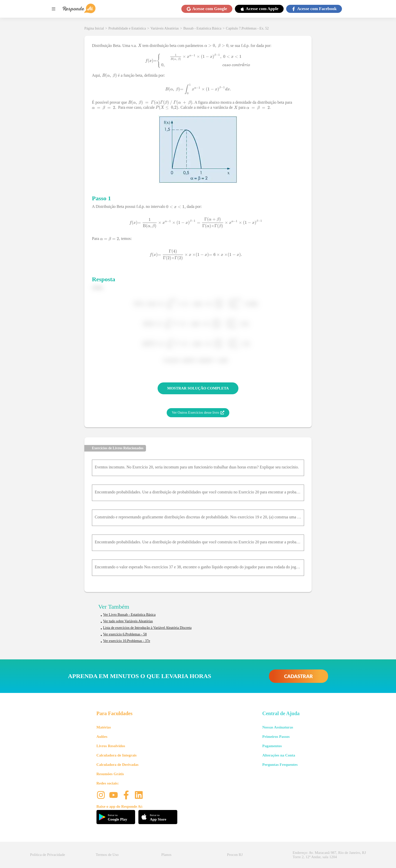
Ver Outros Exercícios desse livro (198, 413)
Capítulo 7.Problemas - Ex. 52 (247, 28)
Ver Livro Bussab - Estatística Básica (129, 615)
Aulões (102, 737)
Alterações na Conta (279, 755)
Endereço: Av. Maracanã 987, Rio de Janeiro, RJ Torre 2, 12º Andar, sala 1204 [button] (329, 855)
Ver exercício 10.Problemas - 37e (127, 641)
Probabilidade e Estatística (127, 28)
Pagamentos (272, 746)
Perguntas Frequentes (280, 765)
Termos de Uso (107, 855)
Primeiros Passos (276, 737)
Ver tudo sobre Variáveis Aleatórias (128, 621)
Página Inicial (94, 28)
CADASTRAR (299, 676)
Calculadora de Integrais (117, 755)
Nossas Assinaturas (278, 727)
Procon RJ (235, 855)
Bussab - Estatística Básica (202, 28)
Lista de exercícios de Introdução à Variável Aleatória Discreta (147, 628)
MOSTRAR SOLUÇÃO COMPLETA (198, 388)
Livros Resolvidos (111, 746)
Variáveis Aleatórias (165, 28)
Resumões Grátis (110, 774)
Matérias (104, 727)
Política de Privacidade (47, 855)
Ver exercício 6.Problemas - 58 (125, 634)
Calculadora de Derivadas (118, 765)
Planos (166, 855)
